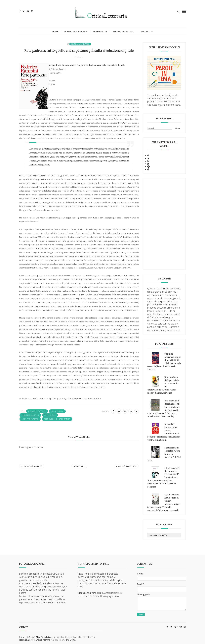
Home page (79, 466)
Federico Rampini (30, 415)
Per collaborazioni (123, 31)
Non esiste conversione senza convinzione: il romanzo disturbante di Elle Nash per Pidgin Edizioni (164, 432)
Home (55, 31)
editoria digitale (80, 44)
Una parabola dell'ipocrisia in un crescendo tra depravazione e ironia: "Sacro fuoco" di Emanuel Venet (163, 385)
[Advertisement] (164, 224)
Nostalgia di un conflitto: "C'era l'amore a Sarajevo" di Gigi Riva (164, 454)
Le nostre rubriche (75, 31)
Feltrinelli (50, 415)
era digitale (57, 411)
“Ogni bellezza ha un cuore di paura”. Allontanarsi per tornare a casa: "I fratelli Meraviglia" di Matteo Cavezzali (164, 502)
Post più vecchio (126, 466)
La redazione (100, 31)
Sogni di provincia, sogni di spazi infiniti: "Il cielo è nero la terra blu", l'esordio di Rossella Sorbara (164, 362)
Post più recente (32, 466)
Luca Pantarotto (30, 419)
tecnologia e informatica (57, 419)
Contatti (145, 31)
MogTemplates (44, 637)
